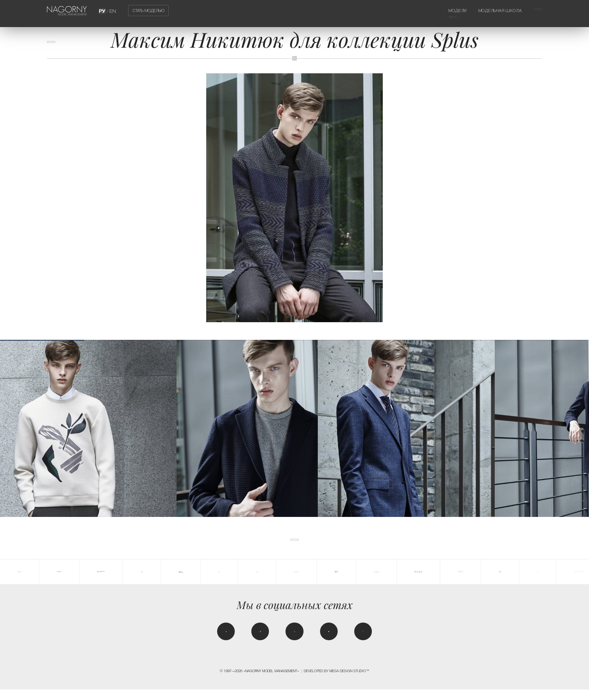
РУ (103, 11)
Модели (432, 11)
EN (112, 11)
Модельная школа (485, 11)
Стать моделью (149, 11)
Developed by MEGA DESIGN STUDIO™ (337, 681)
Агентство (530, 11)
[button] (576, 428)
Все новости (65, 46)
